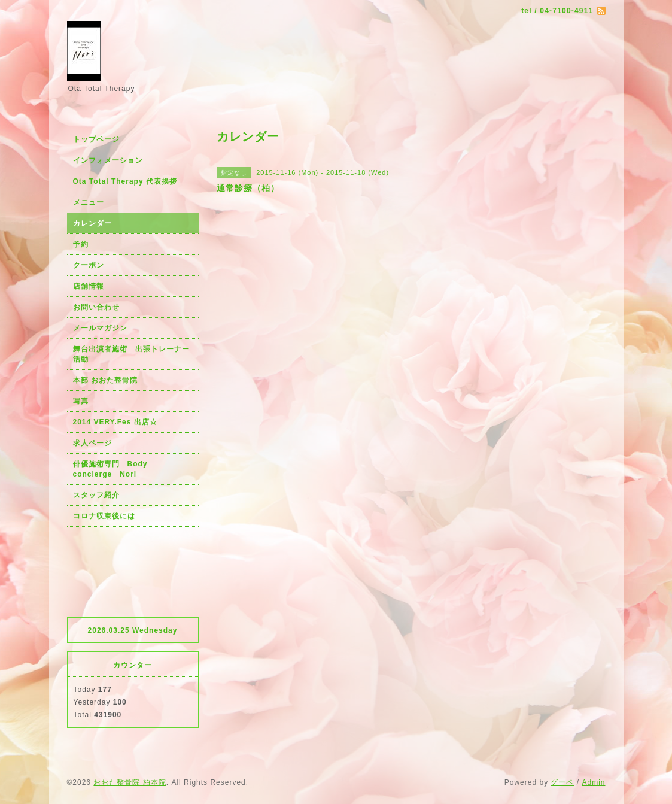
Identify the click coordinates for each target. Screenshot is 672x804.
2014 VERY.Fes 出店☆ (115, 422)
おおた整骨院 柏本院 (130, 782)
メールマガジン (100, 328)
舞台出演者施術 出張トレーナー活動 (131, 354)
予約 (81, 244)
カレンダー (92, 223)
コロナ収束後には (104, 516)
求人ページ (92, 443)
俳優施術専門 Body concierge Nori (114, 469)
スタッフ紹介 (96, 495)
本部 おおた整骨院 (105, 380)
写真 (81, 401)
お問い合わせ (96, 307)
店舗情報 (89, 286)
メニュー (89, 202)
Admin (593, 782)
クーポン (89, 265)
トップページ (96, 139)
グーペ (562, 782)
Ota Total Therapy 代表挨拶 (125, 181)
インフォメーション (108, 160)
